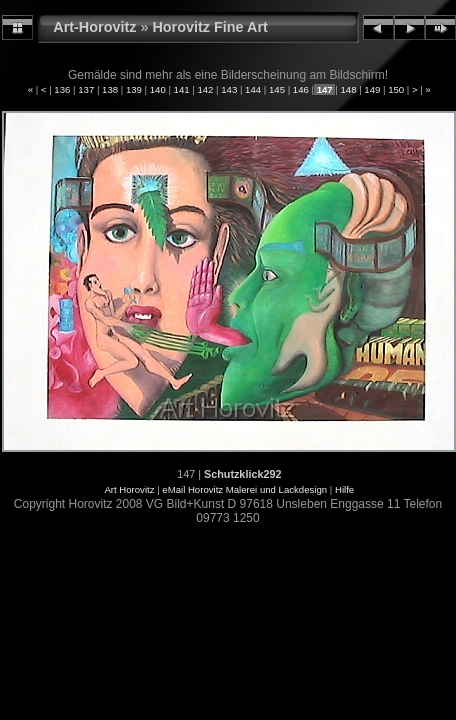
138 (109, 89)
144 (252, 89)
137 (86, 89)
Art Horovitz (129, 489)
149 (372, 89)
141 (181, 89)
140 (157, 89)
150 (396, 89)
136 (62, 89)
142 (205, 89)
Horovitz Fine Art (209, 27)
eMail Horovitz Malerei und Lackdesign (244, 489)
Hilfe (344, 489)
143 (229, 89)
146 (300, 89)
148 (348, 89)
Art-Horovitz (94, 27)
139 (133, 89)
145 (276, 89)
